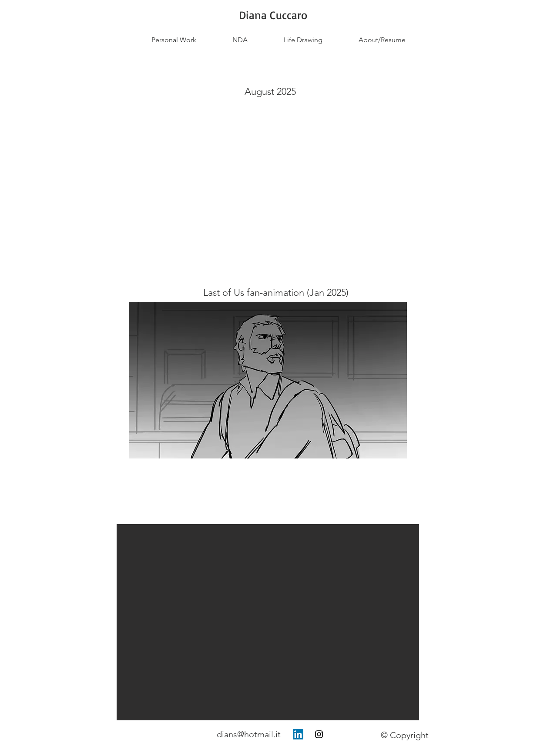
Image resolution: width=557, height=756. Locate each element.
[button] (268, 622)
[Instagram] (319, 734)
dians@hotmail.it (249, 734)
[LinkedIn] (298, 734)
